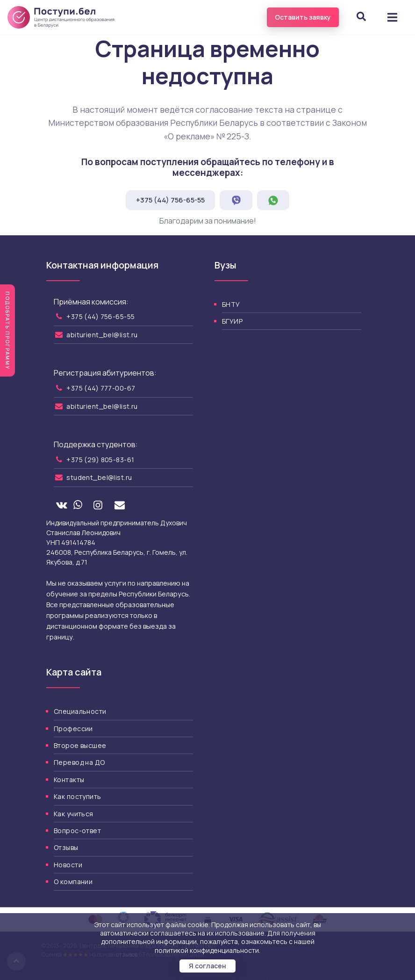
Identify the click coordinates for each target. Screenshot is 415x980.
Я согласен (207, 966)
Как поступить (77, 796)
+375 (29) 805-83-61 (100, 460)
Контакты (69, 780)
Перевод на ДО (79, 762)
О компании (73, 882)
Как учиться (74, 814)
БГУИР (232, 321)
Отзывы (66, 847)
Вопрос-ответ (77, 831)
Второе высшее (80, 745)
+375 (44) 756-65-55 (170, 200)
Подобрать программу (7, 330)
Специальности (80, 711)
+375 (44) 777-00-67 (101, 388)
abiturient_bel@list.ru (102, 335)
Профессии (73, 729)
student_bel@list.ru (99, 477)
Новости (68, 865)
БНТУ (231, 304)
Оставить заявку (303, 17)
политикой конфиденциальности (207, 950)
